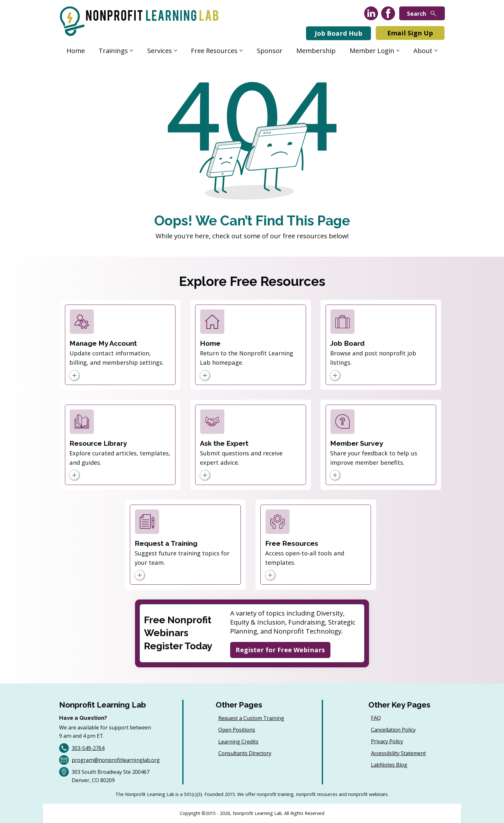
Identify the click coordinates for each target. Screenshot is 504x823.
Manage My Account (103, 343)
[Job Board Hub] (338, 33)
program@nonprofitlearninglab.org (116, 760)
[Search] (422, 13)
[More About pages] (436, 50)
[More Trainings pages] (131, 50)
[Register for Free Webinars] (280, 650)
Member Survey (357, 443)
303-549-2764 (88, 748)
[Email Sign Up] (410, 33)
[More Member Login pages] (398, 50)
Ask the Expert (224, 443)
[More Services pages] (175, 50)
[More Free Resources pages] (241, 50)
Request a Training (166, 543)
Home (210, 343)
